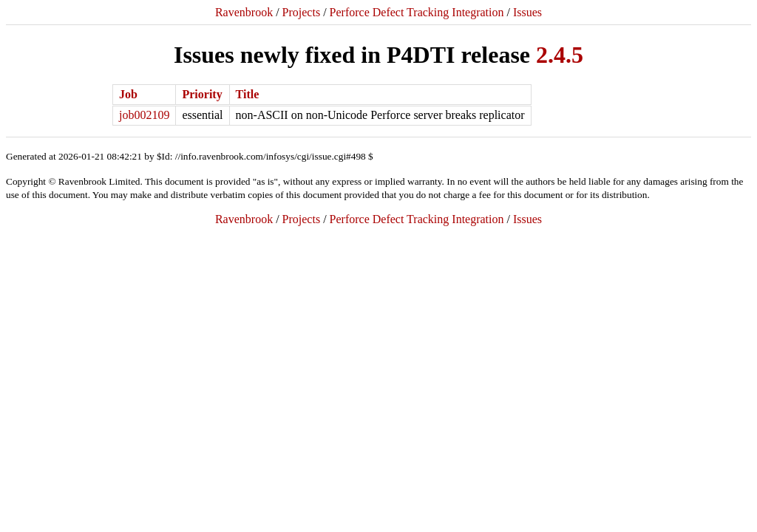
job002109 (144, 115)
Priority (202, 94)
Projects (302, 12)
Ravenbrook (244, 12)
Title (248, 94)
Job (128, 94)
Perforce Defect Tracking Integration (417, 12)
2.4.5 (560, 55)
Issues (527, 12)
